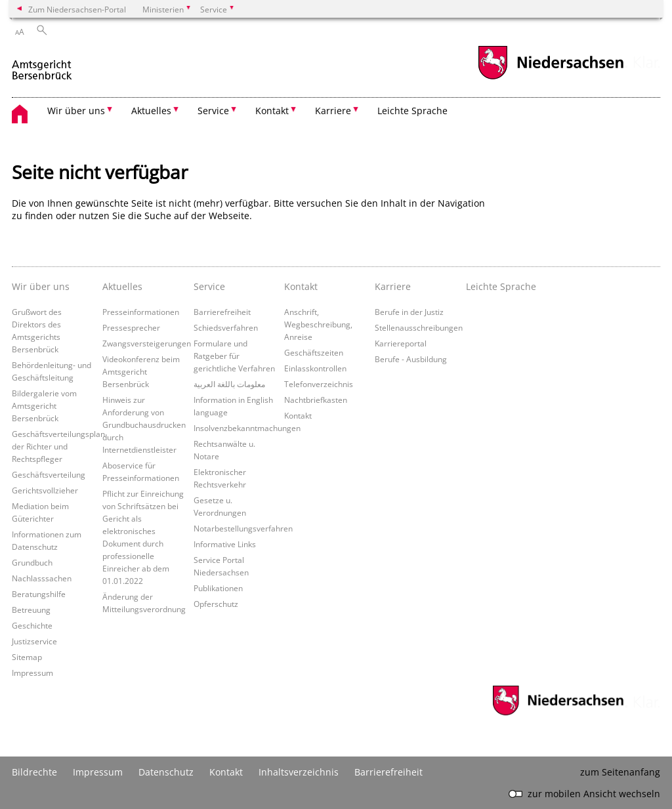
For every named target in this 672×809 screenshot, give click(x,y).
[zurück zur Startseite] (43, 65)
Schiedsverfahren (226, 327)
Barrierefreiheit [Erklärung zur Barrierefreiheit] (388, 772)
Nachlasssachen (42, 578)
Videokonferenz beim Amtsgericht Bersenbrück (141, 371)
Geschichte (32, 625)
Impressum (32, 673)
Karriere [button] (333, 111)
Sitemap (27, 657)
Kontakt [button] (272, 111)
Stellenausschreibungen (419, 327)
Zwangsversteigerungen (147, 343)
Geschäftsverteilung (49, 474)
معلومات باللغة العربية (229, 384)
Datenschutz (166, 772)
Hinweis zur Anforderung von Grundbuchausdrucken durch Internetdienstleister (144, 425)
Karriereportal (401, 343)
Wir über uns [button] (76, 111)
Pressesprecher (131, 327)
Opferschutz (216, 604)
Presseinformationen (141, 312)
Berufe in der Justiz (409, 312)
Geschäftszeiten (314, 352)
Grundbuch (32, 562)
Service (209, 286)
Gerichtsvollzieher (45, 490)
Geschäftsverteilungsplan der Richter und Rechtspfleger (58, 446)
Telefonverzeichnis (319, 384)
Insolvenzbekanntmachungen (247, 428)
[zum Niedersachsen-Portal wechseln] (551, 78)
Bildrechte (34, 772)
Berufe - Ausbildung (411, 359)
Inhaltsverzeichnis (299, 772)
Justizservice (34, 641)
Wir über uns (41, 286)
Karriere (393, 286)
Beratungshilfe (39, 594)
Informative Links (225, 544)
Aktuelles (122, 286)
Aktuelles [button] (151, 111)
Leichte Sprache (412, 111)
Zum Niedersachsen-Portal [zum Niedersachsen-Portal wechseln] (77, 9)
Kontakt (301, 286)
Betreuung (31, 610)
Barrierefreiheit (222, 312)
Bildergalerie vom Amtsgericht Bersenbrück (44, 405)
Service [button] (213, 111)
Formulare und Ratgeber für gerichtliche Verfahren (234, 356)
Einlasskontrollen (315, 368)
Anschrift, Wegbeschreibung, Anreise (318, 324)
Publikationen (218, 588)
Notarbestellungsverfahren (243, 528)
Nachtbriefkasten (316, 400)
